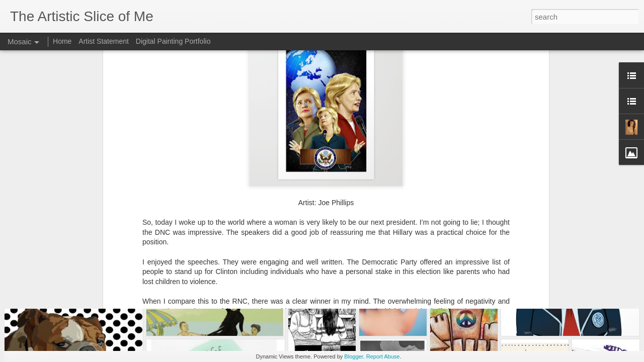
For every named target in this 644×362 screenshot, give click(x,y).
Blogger (353, 356)
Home (62, 41)
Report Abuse (383, 356)
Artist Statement (104, 41)
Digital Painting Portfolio (173, 41)
